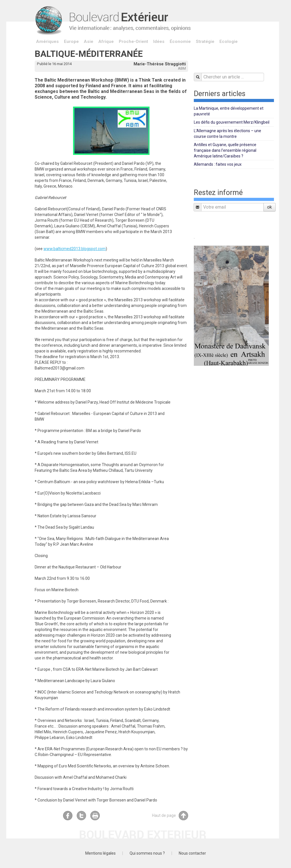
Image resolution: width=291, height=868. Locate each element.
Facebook (68, 816)
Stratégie (205, 41)
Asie (89, 41)
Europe (71, 41)
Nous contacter (192, 853)
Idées (159, 41)
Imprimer (95, 816)
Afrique (106, 41)
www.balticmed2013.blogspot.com (75, 249)
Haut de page (170, 816)
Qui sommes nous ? (147, 853)
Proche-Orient (133, 41)
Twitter (81, 816)
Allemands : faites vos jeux (218, 164)
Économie (180, 41)
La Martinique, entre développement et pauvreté (229, 111)
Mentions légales (100, 853)
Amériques (47, 41)
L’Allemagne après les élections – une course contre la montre (227, 134)
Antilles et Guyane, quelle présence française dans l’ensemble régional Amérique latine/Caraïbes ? (225, 150)
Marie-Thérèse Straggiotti (160, 64)
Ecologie (228, 41)
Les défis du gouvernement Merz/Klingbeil (232, 122)
